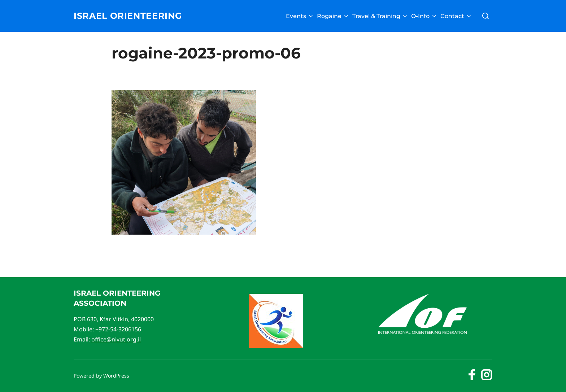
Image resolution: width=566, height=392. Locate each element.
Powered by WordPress (101, 376)
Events (300, 16)
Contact (456, 16)
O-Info (424, 16)
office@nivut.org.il (116, 339)
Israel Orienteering (133, 16)
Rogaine (333, 16)
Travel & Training (380, 16)
